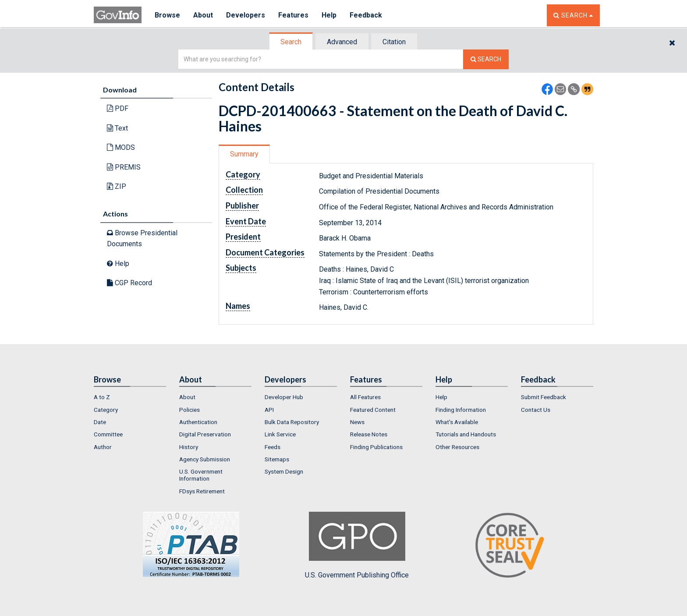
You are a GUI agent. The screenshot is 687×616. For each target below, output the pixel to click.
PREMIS (124, 167)
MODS (121, 147)
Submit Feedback (544, 397)
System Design (284, 471)
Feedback (366, 15)
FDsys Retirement (202, 491)
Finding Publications (376, 447)
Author (103, 447)
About (203, 15)
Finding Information (461, 410)
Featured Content (373, 410)
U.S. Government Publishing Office (357, 545)
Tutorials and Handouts (466, 434)
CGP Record (129, 283)
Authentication (198, 422)
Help (329, 15)
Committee (108, 434)
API (269, 410)
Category (106, 410)
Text (117, 128)
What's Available (457, 422)
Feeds (273, 447)
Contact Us (536, 410)
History (189, 447)
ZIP (117, 186)
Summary (244, 154)
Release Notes (369, 434)
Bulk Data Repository (292, 422)
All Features (365, 397)
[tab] (291, 42)
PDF (118, 108)
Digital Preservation (205, 434)
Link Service (280, 434)
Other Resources (457, 447)
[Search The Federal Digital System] (486, 59)
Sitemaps (277, 459)
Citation (394, 42)
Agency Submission (205, 459)
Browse (167, 15)
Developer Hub (284, 397)
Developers (246, 15)
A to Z (102, 397)
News (357, 422)
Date (100, 422)
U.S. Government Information (201, 475)
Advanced (342, 42)
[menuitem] (130, 397)
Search (291, 42)
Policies (189, 410)
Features (293, 15)
